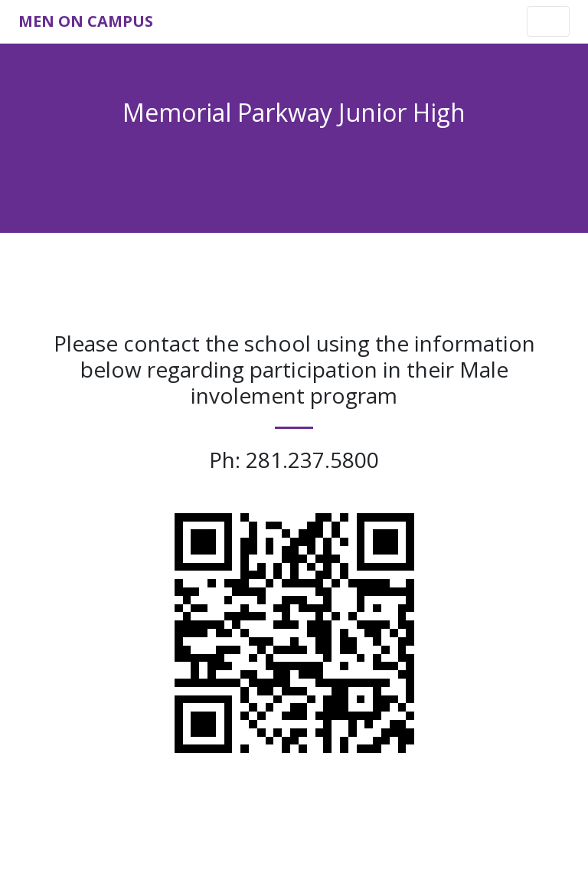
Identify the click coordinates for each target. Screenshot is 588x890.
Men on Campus (86, 21)
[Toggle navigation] (548, 21)
